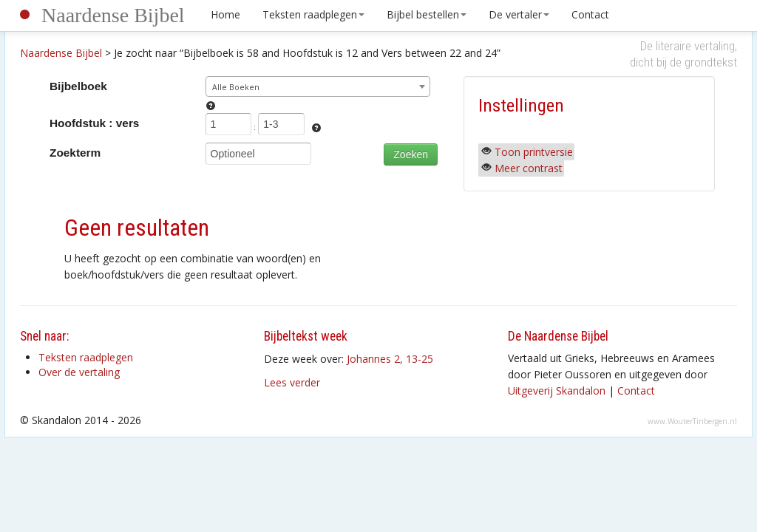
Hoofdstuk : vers (94, 123)
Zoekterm (75, 153)
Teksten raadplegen (313, 14)
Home (225, 14)
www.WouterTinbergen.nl (692, 421)
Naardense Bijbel (113, 15)
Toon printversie (534, 152)
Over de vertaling (79, 372)
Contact (590, 14)
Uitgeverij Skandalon (557, 391)
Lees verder (292, 382)
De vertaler (519, 14)
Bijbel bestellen (427, 14)
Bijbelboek (78, 86)
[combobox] (318, 86)
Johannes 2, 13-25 (390, 359)
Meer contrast (529, 168)
